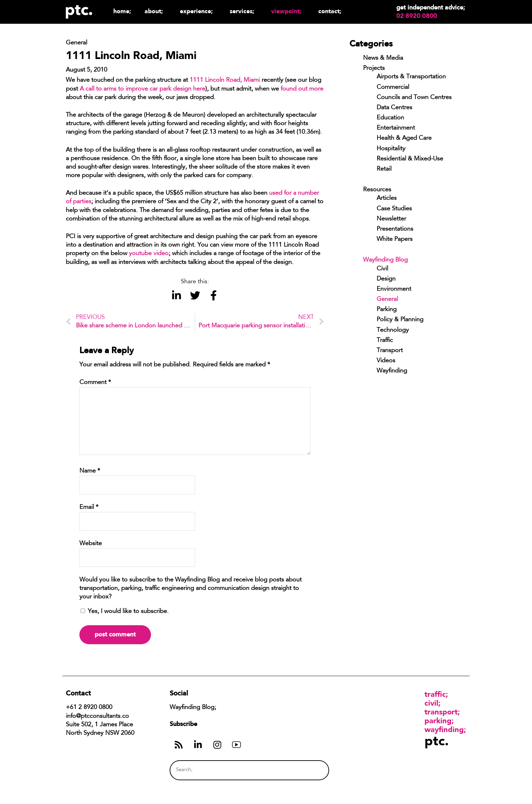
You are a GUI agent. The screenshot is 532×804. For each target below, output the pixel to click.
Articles (387, 198)
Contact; (330, 11)
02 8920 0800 (417, 16)
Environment (394, 289)
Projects (374, 69)
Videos (386, 361)
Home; (122, 11)
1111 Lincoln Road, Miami (225, 80)
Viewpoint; (288, 11)
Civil (382, 269)
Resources (377, 190)
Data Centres (394, 108)
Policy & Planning (400, 320)
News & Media (383, 58)
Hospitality (391, 149)
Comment (95, 383)
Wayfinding (392, 371)
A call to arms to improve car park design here (142, 89)
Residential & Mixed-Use (410, 159)
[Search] (311, 770)
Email (89, 508)
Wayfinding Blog (385, 260)
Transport (390, 351)
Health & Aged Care (404, 138)
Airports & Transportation (411, 77)
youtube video (149, 254)
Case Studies (394, 209)
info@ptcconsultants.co (97, 716)
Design (386, 279)
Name (90, 471)
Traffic (385, 341)
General (387, 300)
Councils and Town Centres (414, 98)
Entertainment (396, 128)
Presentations (395, 229)
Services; (244, 11)
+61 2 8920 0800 (89, 708)
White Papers (395, 240)
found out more (302, 89)
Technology (393, 330)
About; (155, 11)
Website (91, 544)
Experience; (198, 11)
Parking (387, 310)
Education (390, 118)
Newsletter (391, 219)
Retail (384, 169)
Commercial (393, 88)
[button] (176, 296)
